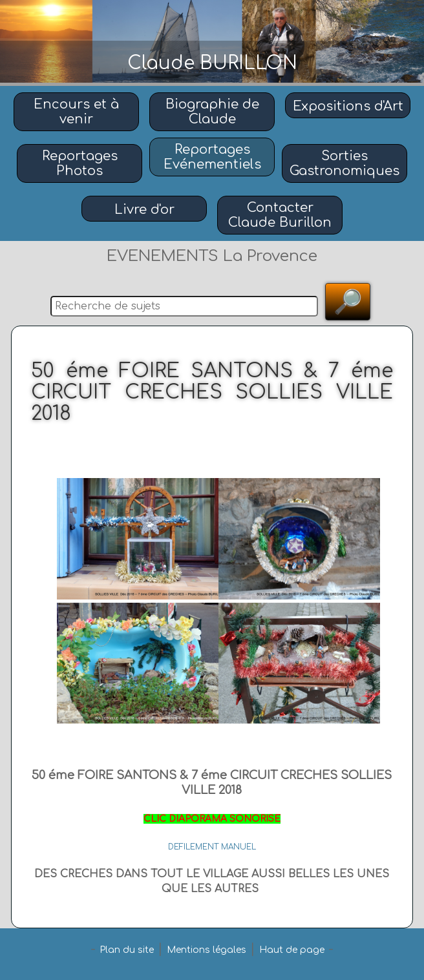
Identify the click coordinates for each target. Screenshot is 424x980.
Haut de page (292, 950)
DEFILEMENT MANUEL (212, 847)
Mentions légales (207, 950)
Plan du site (127, 950)
